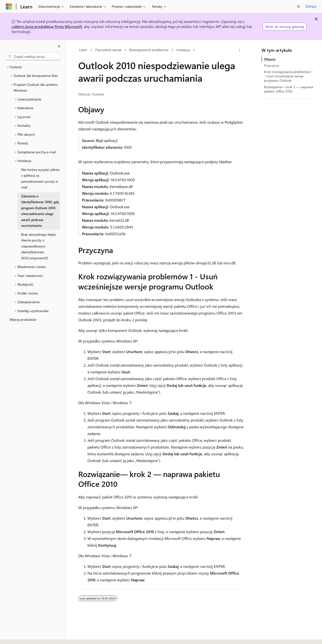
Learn (83, 50)
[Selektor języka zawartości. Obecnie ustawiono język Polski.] (15, 636)
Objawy (270, 59)
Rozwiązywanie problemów (149, 50)
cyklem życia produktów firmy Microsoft (47, 26)
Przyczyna (271, 65)
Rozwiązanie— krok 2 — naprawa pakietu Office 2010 (289, 89)
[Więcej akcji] (240, 50)
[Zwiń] (59, 46)
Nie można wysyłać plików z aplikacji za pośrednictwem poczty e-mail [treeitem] (40, 178)
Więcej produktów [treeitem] (23, 319)
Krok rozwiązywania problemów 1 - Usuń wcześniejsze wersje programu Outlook (288, 76)
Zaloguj (311, 6)
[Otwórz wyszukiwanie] (299, 7)
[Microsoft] (9, 7)
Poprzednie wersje (108, 50)
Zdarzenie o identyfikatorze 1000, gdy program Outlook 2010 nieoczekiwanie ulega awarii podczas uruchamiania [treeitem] (40, 211)
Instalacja (183, 50)
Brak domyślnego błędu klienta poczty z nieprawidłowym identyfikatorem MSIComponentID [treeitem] (39, 246)
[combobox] (33, 56)
